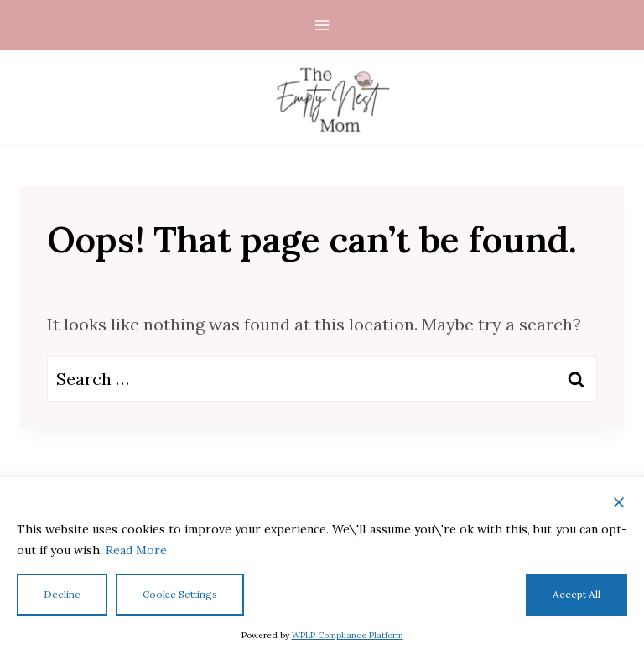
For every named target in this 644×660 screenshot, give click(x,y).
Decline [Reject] (62, 594)
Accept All (576, 594)
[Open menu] (322, 25)
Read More (136, 550)
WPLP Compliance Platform (348, 635)
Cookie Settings (180, 594)
